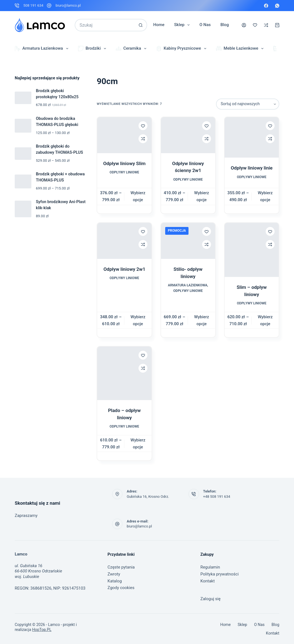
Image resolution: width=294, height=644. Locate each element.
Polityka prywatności (220, 574)
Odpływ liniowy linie (252, 168)
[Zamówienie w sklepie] (248, 104)
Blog (225, 25)
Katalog (115, 581)
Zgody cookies (121, 588)
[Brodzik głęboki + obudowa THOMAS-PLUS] (23, 181)
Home (159, 25)
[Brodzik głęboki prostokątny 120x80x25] (23, 98)
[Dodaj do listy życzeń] (143, 126)
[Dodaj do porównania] (143, 139)
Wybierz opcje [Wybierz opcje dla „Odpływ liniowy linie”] (265, 196)
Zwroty (114, 574)
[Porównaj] (266, 25)
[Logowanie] (244, 25)
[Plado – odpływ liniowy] (124, 373)
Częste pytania (121, 567)
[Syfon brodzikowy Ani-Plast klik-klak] (23, 209)
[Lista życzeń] (255, 25)
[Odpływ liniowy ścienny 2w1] (188, 135)
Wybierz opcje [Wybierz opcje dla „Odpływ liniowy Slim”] (138, 196)
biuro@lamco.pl (68, 5)
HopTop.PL (42, 630)
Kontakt (208, 581)
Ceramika (132, 49)
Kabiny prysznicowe (182, 49)
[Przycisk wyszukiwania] (141, 25)
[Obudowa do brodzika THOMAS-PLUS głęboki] (23, 126)
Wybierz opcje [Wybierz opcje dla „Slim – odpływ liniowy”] (265, 320)
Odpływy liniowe (124, 172)
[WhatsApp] (277, 6)
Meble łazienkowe (241, 49)
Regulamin (210, 567)
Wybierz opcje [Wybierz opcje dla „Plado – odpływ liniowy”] (138, 444)
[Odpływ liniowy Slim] (124, 135)
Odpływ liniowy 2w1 (125, 269)
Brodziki (93, 49)
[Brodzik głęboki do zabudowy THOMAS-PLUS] (23, 154)
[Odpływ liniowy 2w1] (124, 241)
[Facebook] (266, 6)
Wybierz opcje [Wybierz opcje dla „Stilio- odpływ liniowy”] (202, 320)
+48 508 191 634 (217, 497)
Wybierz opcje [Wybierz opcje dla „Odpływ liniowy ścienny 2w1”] (202, 196)
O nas (205, 25)
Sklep (183, 25)
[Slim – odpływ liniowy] (252, 250)
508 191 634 (33, 5)
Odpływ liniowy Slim (125, 163)
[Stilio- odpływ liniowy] (188, 241)
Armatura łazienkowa (43, 49)
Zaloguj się (211, 599)
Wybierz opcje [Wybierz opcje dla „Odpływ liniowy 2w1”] (138, 320)
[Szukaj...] (105, 25)
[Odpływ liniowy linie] (252, 137)
